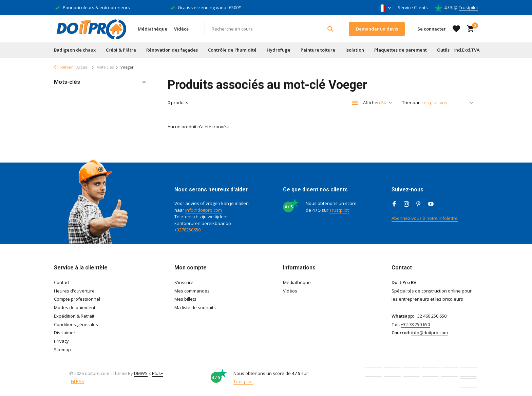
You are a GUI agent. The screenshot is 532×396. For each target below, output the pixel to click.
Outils (443, 50)
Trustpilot (468, 7)
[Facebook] (394, 204)
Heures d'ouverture (74, 291)
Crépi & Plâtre (121, 50)
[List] (355, 103)
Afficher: (372, 102)
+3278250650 (187, 230)
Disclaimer (65, 333)
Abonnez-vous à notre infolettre (425, 218)
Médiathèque (153, 29)
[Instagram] (406, 204)
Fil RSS (78, 381)
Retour (63, 67)
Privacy (61, 341)
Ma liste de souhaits (195, 307)
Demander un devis (377, 29)
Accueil (85, 67)
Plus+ (158, 373)
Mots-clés (107, 67)
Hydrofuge (279, 50)
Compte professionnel (77, 299)
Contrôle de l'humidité (232, 50)
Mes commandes (192, 291)
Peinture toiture (318, 50)
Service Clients (413, 7)
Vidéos (181, 29)
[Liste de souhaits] (456, 29)
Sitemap (62, 350)
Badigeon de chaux (75, 50)
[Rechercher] (272, 29)
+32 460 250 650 (431, 316)
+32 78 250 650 (415, 324)
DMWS (141, 373)
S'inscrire (184, 282)
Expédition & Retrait (74, 316)
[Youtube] (431, 204)
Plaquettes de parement (401, 50)
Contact (62, 282)
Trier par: (411, 102)
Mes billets (185, 299)
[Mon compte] (432, 29)
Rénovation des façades (172, 50)
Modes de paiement (75, 307)
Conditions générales (76, 324)
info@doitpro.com (204, 210)
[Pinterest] (419, 204)
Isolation (355, 50)
